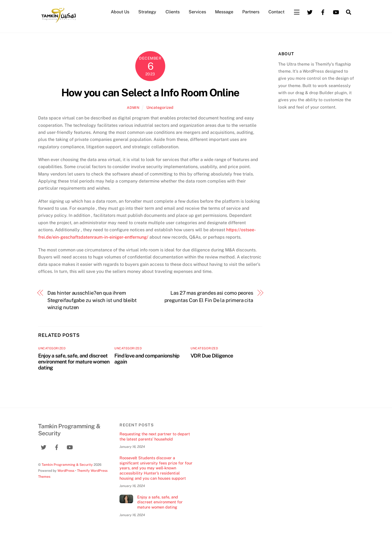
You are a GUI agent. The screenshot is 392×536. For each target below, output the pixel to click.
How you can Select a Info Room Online (150, 93)
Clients (173, 12)
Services (197, 12)
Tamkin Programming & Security (67, 465)
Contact (276, 12)
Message (224, 12)
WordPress (66, 471)
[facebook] (323, 12)
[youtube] (336, 12)
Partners (251, 12)
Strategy (147, 12)
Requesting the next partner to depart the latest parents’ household (155, 436)
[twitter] (310, 12)
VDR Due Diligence (212, 356)
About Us (120, 12)
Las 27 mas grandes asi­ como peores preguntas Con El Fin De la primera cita (209, 296)
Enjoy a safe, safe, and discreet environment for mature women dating (74, 362)
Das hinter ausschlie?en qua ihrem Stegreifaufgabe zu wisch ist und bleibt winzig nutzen (92, 300)
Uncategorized (160, 107)
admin (133, 108)
